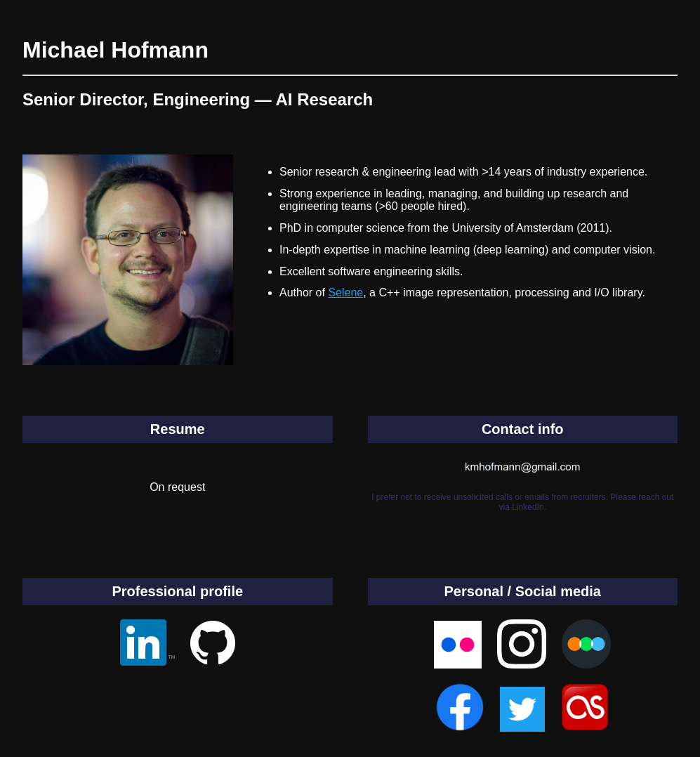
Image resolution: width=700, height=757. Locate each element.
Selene (345, 292)
